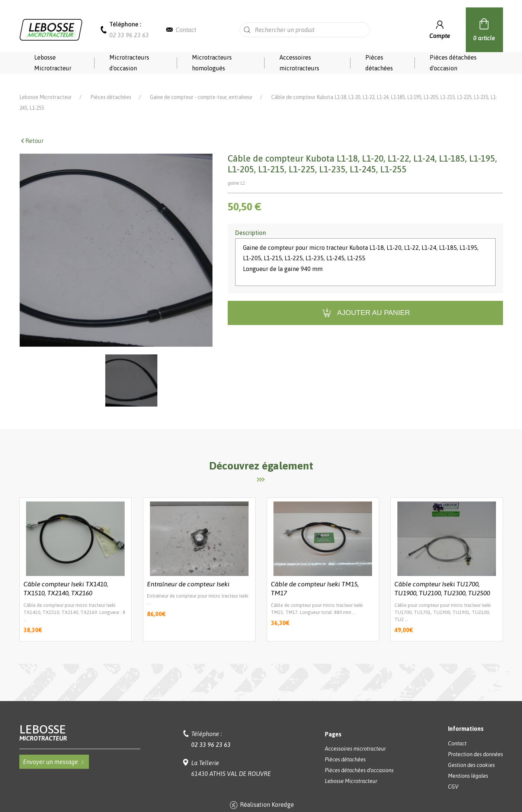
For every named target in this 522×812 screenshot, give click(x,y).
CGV (453, 776)
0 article (484, 29)
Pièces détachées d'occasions (359, 760)
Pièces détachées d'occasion (453, 63)
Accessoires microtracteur (355, 738)
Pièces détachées (379, 63)
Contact (186, 30)
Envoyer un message (54, 751)
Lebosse (80, 722)
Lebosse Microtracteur (53, 63)
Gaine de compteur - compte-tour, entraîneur (201, 87)
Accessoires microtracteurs (299, 63)
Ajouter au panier (365, 302)
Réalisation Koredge (261, 795)
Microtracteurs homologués (212, 63)
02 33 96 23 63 (129, 35)
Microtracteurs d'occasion (129, 63)
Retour (31, 130)
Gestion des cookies (471, 755)
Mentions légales (468, 765)
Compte (440, 29)
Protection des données (475, 744)
